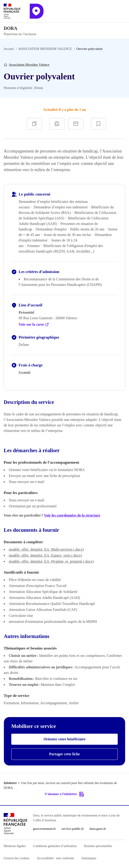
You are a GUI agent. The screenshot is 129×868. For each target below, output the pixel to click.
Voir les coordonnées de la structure (72, 515)
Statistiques (89, 858)
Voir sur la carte (34, 325)
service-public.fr (73, 829)
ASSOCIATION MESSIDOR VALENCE (45, 49)
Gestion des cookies (17, 858)
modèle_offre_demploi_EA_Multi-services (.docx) (46, 549)
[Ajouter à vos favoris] (98, 124)
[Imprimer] (57, 124)
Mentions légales (15, 846)
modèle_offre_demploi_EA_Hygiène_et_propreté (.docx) (51, 561)
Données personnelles (98, 846)
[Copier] (34, 124)
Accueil (9, 49)
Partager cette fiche (65, 754)
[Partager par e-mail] (76, 124)
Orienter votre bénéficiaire (64, 739)
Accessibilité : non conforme (55, 858)
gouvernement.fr (44, 829)
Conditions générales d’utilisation (55, 846)
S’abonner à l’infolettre (64, 794)
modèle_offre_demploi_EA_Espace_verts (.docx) (45, 555)
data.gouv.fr (98, 829)
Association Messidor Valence (29, 65)
